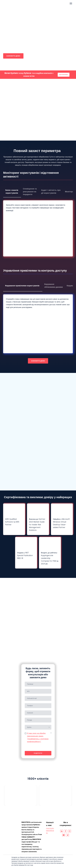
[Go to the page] (14, 3)
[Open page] (10, 823)
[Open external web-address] (21, 795)
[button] (13, 56)
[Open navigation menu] (71, 3)
